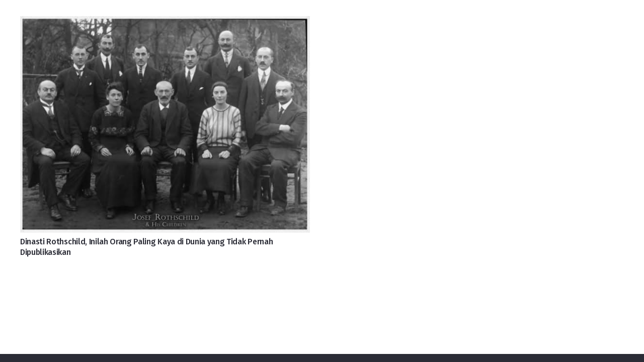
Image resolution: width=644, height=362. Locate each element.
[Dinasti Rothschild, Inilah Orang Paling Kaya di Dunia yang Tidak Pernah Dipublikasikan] (165, 24)
